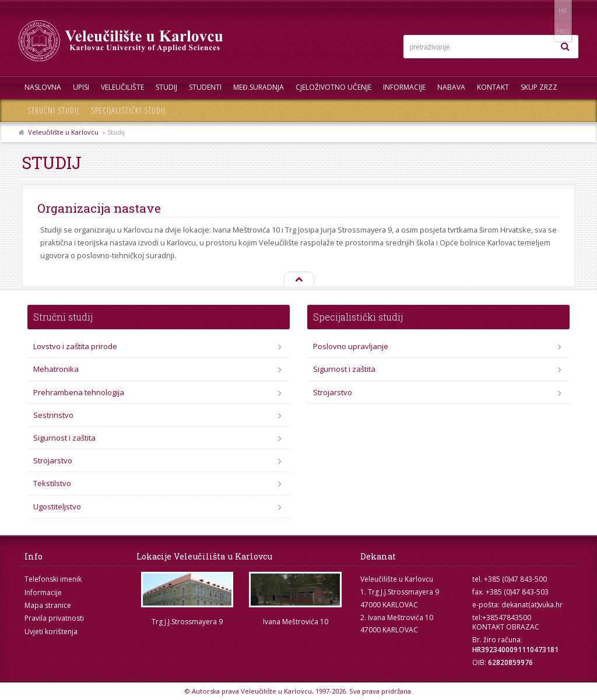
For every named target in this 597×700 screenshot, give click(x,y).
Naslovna (43, 87)
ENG (566, 10)
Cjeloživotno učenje (333, 87)
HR (542, 10)
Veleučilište (122, 87)
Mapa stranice (48, 605)
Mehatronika (56, 369)
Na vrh (298, 280)
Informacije (404, 87)
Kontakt (493, 87)
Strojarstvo (53, 460)
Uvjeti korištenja (51, 632)
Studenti (205, 87)
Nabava (451, 87)
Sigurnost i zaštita (64, 438)
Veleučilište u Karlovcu (63, 132)
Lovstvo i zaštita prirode (75, 346)
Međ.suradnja (259, 87)
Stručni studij (53, 110)
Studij (166, 87)
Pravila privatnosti (54, 618)
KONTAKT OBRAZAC (506, 627)
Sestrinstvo (53, 415)
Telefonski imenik (53, 579)
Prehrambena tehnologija (79, 392)
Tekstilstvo (52, 483)
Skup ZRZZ (539, 87)
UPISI (81, 87)
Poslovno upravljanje (351, 346)
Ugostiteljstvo (57, 506)
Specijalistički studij (128, 110)
